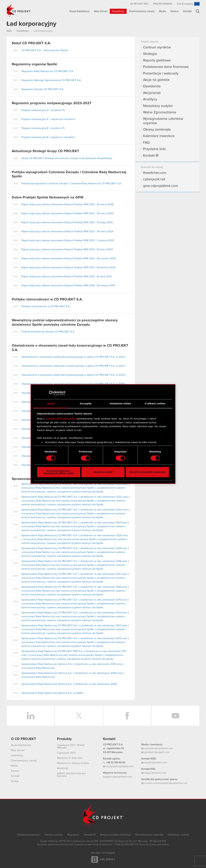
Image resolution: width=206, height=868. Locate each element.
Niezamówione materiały (149, 835)
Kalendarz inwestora (159, 136)
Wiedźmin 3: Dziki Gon (70, 758)
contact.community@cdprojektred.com (164, 783)
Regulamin (73, 835)
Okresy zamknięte (157, 130)
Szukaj (198, 11)
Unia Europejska (185, 4)
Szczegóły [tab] (86, 403)
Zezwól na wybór (103, 472)
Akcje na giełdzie (156, 80)
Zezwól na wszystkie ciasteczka (147, 472)
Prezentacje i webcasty (161, 73)
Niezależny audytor (158, 106)
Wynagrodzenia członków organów (163, 121)
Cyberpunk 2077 (66, 753)
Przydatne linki (154, 149)
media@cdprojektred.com (157, 748)
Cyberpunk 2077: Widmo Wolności (71, 746)
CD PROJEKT (19, 10)
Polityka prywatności (28, 835)
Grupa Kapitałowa (79, 11)
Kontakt (187, 11)
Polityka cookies (54, 835)
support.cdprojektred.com (117, 777)
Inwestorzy (118, 11)
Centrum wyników (157, 47)
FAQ (146, 143)
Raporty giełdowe (157, 60)
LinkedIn (31, 716)
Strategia (150, 54)
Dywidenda (152, 86)
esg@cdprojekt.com (154, 773)
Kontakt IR (151, 156)
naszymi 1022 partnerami (61, 419)
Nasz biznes (101, 11)
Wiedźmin (63, 768)
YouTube (175, 716)
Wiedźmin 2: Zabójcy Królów (73, 763)
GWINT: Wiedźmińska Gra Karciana (71, 775)
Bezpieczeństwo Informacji (115, 835)
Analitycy (150, 99)
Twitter (79, 716)
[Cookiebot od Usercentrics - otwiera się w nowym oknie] (51, 393)
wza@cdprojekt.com (154, 762)
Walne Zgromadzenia (160, 112)
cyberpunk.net (154, 179)
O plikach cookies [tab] (155, 403)
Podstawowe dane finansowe (166, 67)
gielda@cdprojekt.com (155, 752)
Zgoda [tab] (51, 403)
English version (163, 4)
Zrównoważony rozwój (142, 11)
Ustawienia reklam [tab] (120, 403)
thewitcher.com (155, 173)
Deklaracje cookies (178, 835)
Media (162, 11)
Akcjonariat (152, 93)
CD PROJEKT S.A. (113, 744)
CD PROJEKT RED (139, 4)
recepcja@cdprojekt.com (118, 766)
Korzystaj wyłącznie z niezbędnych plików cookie (59, 472)
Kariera (175, 11)
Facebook (127, 716)
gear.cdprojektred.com (161, 186)
